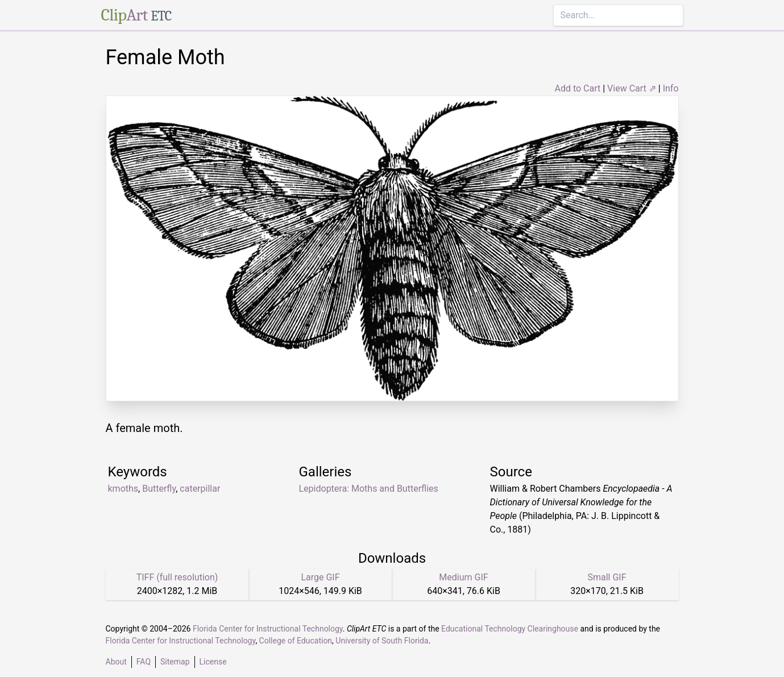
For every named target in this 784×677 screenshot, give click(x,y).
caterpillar (200, 489)
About (116, 662)
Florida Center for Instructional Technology (268, 629)
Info (671, 88)
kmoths (123, 489)
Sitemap (175, 662)
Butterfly (159, 489)
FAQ (144, 662)
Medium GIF (463, 577)
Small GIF (607, 577)
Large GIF (320, 577)
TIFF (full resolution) (177, 577)
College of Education (296, 641)
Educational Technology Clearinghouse (510, 629)
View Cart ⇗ (632, 88)
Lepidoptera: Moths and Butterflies (369, 489)
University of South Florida (382, 641)
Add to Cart (577, 88)
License (213, 662)
